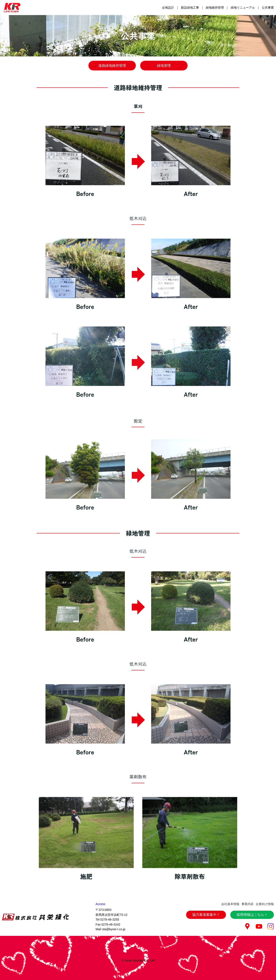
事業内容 (248, 884)
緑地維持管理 (215, 8)
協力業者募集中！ (206, 895)
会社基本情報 (230, 884)
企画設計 (168, 8)
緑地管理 (164, 66)
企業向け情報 (265, 884)
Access (100, 884)
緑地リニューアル (243, 8)
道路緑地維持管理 (112, 66)
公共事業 (268, 8)
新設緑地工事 (190, 8)
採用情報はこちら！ (252, 895)
